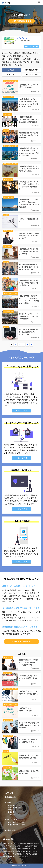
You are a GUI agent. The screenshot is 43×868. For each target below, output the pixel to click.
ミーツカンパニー (11, 548)
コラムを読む (12, 814)
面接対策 (11, 812)
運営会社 (14, 866)
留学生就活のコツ (14, 806)
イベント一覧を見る (32, 46)
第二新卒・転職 (10, 830)
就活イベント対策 (11, 820)
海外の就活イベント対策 (16, 825)
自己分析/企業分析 (14, 808)
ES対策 (10, 810)
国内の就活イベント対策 (16, 823)
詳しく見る (23, 410)
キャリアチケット (29, 397)
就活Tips (8, 803)
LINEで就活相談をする (22, 21)
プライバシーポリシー (24, 866)
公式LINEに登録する (21, 642)
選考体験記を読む (11, 797)
